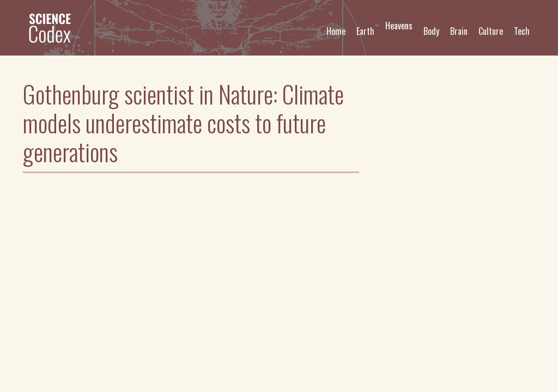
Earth (365, 31)
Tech (522, 31)
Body (431, 31)
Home (336, 31)
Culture (491, 31)
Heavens (399, 26)
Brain (459, 31)
